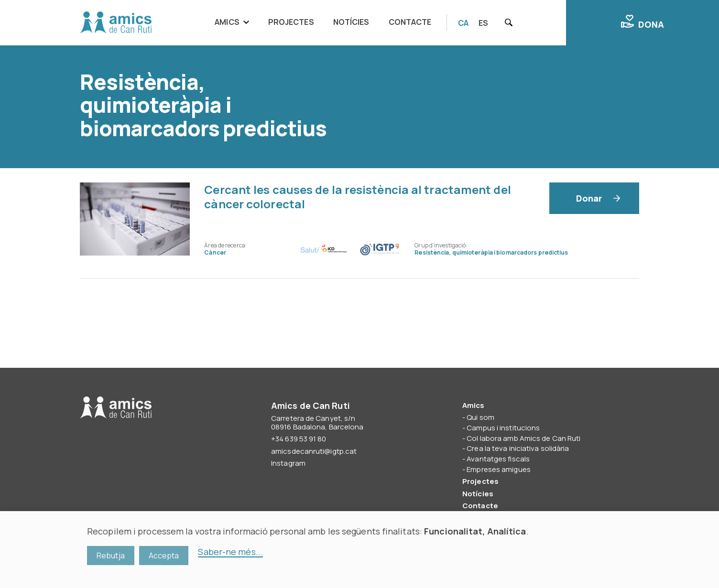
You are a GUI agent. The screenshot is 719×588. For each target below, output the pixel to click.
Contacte (410, 22)
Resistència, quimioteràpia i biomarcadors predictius (491, 252)
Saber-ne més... (230, 552)
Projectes (291, 22)
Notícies (351, 22)
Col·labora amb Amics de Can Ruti (523, 438)
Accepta (164, 556)
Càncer (215, 252)
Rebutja (111, 556)
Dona (643, 22)
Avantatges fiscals (498, 459)
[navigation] (326, 23)
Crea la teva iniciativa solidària (518, 448)
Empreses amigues (499, 469)
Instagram (288, 463)
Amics (227, 22)
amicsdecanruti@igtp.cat (314, 451)
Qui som (480, 417)
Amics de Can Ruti (116, 23)
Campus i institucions (503, 428)
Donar (589, 198)
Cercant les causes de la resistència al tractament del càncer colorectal (357, 197)
